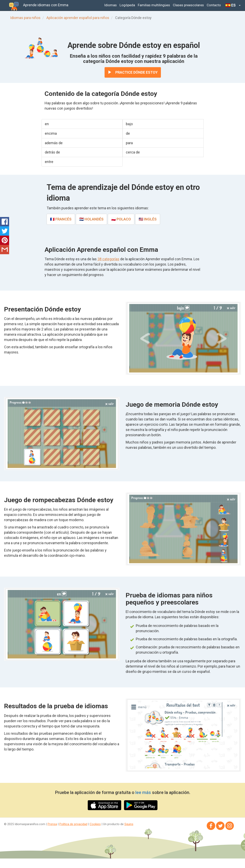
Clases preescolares (188, 5)
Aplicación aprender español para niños (78, 18)
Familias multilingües (154, 5)
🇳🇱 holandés (91, 219)
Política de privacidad (73, 824)
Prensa (52, 824)
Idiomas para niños (25, 18)
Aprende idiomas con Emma (46, 5)
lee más (143, 792)
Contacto (214, 5)
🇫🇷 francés (61, 219)
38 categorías (108, 259)
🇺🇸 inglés (148, 219)
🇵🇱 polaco (121, 219)
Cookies (95, 824)
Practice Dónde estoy (133, 72)
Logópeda (127, 5)
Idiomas (110, 5)
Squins (129, 824)
